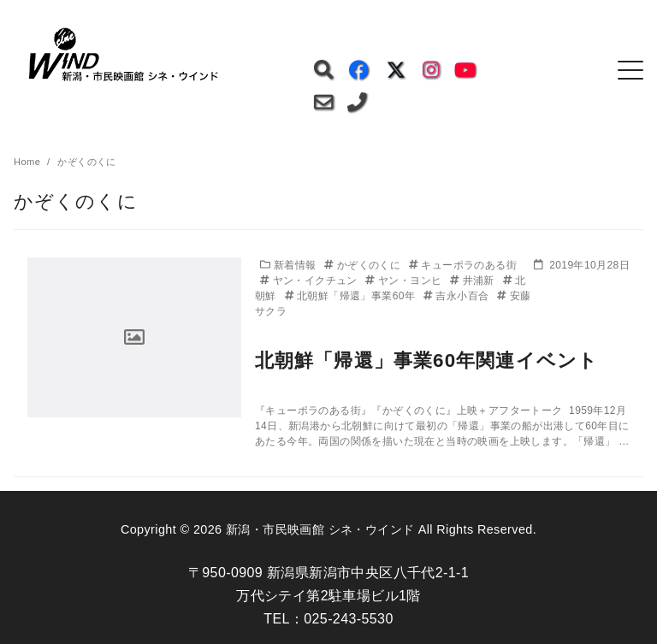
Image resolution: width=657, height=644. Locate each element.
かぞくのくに (364, 265)
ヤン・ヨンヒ (405, 281)
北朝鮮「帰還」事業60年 (352, 296)
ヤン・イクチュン (310, 281)
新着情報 (290, 265)
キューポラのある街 (463, 265)
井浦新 (474, 281)
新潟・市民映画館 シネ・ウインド (320, 529)
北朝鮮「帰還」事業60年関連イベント (426, 360)
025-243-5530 (348, 619)
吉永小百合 (458, 296)
